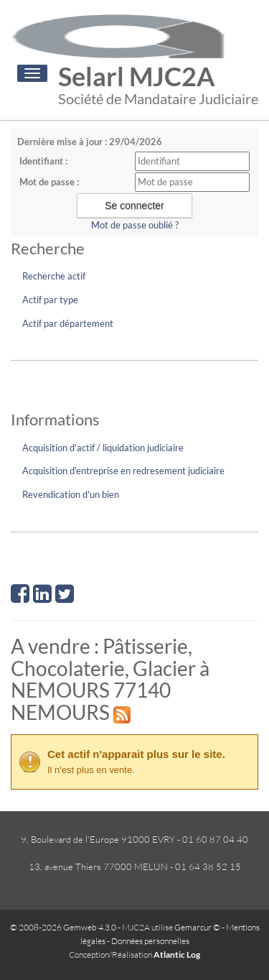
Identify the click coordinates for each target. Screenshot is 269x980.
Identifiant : (43, 161)
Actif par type (50, 300)
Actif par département (68, 323)
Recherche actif (54, 276)
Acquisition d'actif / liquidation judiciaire (103, 448)
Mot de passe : (49, 182)
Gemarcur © (197, 927)
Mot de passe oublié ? (135, 225)
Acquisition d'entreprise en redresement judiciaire (123, 471)
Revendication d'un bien (71, 494)
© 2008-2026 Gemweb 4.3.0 (63, 927)
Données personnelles (150, 941)
